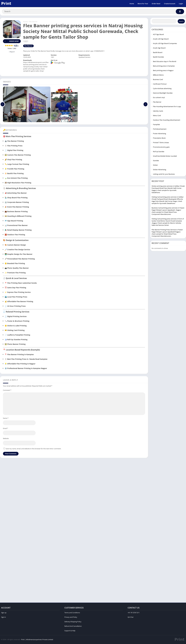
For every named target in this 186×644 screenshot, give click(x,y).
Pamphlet (156, 125)
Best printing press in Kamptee (164, 66)
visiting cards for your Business (164, 174)
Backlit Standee (158, 57)
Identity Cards (158, 111)
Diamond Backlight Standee (163, 93)
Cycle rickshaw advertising (162, 89)
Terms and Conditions (72, 613)
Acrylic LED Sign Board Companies (165, 44)
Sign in (3, 617)
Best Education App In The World (165, 62)
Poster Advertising (159, 134)
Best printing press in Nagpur (163, 71)
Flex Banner (33, 22)
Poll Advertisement (160, 129)
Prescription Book (159, 138)
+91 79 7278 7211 (134, 613)
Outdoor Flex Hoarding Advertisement (167, 120)
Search (181, 22)
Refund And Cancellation (73, 626)
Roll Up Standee (159, 152)
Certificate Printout (160, 84)
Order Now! (156, 4)
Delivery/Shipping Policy (73, 622)
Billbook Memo (158, 75)
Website (6, 439)
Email (5, 429)
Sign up (4, 613)
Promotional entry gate (161, 147)
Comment (7, 391)
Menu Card (157, 116)
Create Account (170, 4)
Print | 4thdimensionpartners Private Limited (37, 640)
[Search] (93, 11)
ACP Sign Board (158, 35)
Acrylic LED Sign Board (161, 39)
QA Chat (131, 617)
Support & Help (70, 631)
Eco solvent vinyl (159, 98)
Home (132, 4)
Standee (156, 161)
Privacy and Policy (71, 617)
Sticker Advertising (160, 170)
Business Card (158, 80)
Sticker (155, 165)
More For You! (143, 4)
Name (6, 419)
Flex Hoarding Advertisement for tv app (167, 107)
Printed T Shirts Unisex (161, 143)
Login (181, 4)
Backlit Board (158, 53)
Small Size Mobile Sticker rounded (165, 156)
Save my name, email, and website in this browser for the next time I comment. (33, 449)
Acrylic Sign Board (159, 48)
